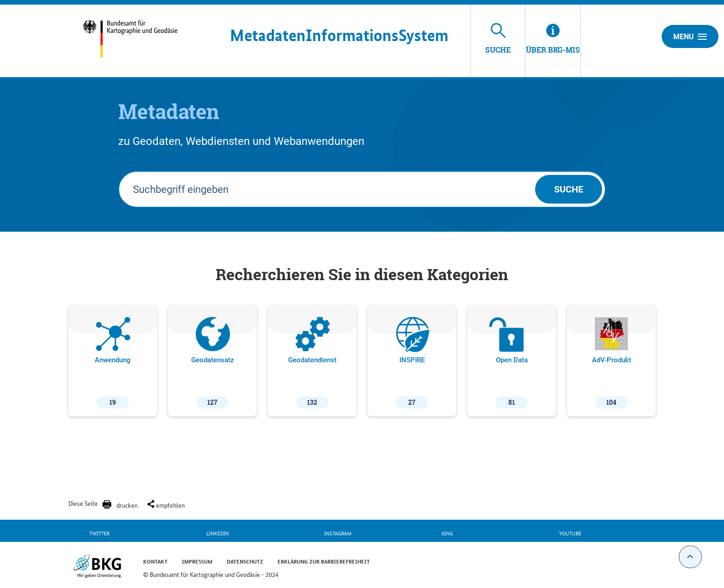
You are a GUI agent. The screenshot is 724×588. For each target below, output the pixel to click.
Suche (569, 189)
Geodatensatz (213, 363)
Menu (690, 36)
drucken (127, 505)
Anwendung (113, 363)
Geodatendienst (312, 363)
